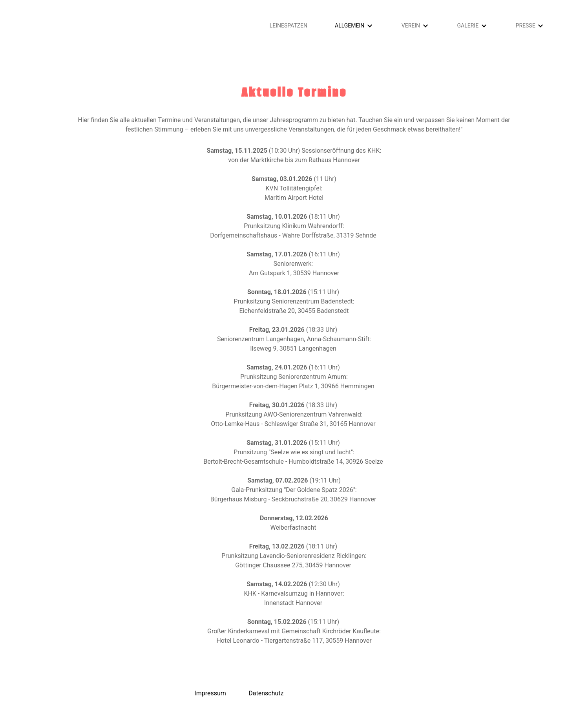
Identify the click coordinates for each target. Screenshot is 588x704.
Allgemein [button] (350, 26)
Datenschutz (266, 693)
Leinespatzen (289, 26)
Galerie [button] (468, 26)
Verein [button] (411, 26)
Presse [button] (526, 26)
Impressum (210, 693)
